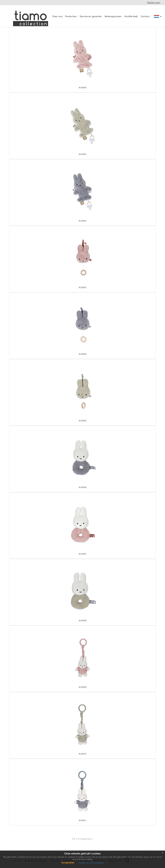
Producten (71, 16)
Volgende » (86, 839)
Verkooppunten (113, 16)
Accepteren (68, 863)
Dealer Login (154, 3)
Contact (145, 16)
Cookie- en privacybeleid (91, 863)
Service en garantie (91, 16)
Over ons (57, 16)
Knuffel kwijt (131, 16)
